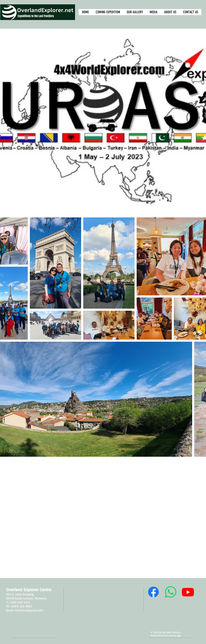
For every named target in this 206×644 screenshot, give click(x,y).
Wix (179, 635)
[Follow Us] (153, 592)
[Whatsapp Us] (171, 592)
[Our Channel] (188, 592)
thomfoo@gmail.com (29, 610)
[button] (135, 12)
